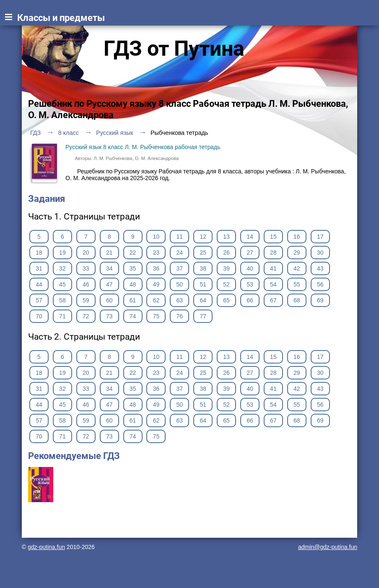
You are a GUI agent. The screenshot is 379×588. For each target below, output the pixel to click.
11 (180, 237)
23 (156, 253)
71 (62, 316)
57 (39, 300)
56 (320, 284)
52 (226, 284)
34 (109, 268)
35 (133, 268)
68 (297, 300)
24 (180, 253)
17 (320, 237)
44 (39, 284)
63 (180, 300)
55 (297, 284)
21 (109, 253)
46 (86, 284)
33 (86, 268)
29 (297, 253)
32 (62, 268)
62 (156, 300)
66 (250, 300)
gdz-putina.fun (46, 547)
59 (86, 300)
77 (203, 316)
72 (86, 316)
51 (203, 284)
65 (226, 300)
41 (273, 268)
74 (133, 316)
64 (203, 300)
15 (273, 237)
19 (62, 253)
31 (39, 268)
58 (62, 300)
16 (297, 237)
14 (250, 237)
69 (320, 300)
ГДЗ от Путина (174, 49)
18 (39, 253)
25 (203, 253)
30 (320, 253)
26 (226, 253)
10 (156, 237)
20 (86, 253)
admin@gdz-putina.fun (328, 547)
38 (203, 268)
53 (250, 284)
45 (62, 284)
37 (180, 268)
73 (109, 316)
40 (250, 268)
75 (156, 316)
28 (273, 253)
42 (297, 268)
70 (39, 316)
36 (156, 268)
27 (250, 253)
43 (320, 268)
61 (133, 300)
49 (156, 284)
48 (133, 284)
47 (109, 284)
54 (273, 284)
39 (226, 268)
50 (180, 284)
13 (226, 237)
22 (133, 253)
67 (273, 300)
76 (180, 316)
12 (203, 237)
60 (109, 300)
